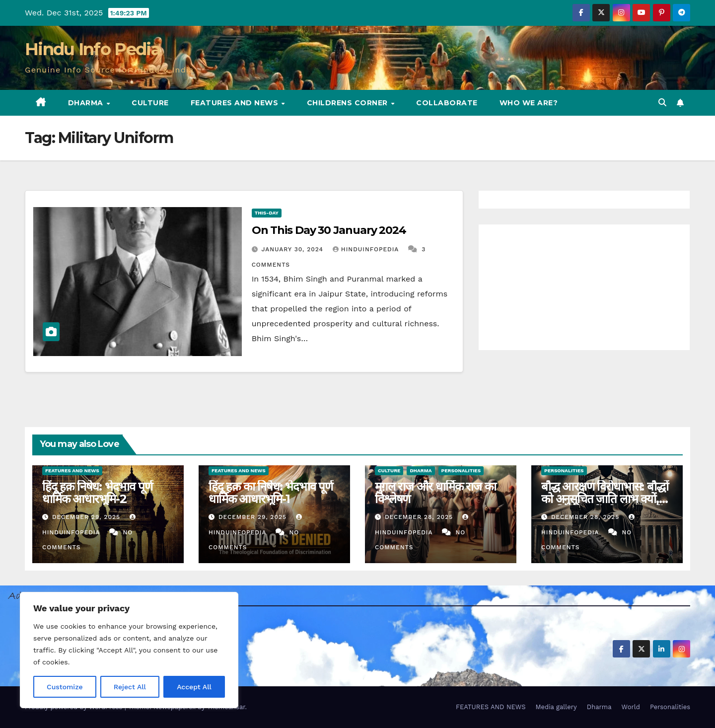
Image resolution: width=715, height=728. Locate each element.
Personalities (461, 471)
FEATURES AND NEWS (236, 103)
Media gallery (556, 707)
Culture (150, 103)
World (631, 707)
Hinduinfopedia (367, 249)
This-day (267, 213)
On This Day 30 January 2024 (329, 230)
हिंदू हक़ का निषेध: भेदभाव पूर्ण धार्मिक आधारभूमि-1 (271, 493)
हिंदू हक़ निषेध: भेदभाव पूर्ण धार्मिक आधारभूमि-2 (97, 493)
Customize (65, 687)
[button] (662, 103)
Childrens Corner (349, 103)
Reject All (130, 687)
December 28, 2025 (420, 517)
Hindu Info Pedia (93, 49)
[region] (129, 650)
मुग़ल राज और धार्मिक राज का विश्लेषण (435, 493)
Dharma (87, 103)
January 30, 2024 (294, 249)
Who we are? (529, 103)
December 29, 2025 (87, 517)
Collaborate (447, 103)
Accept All (194, 687)
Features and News (72, 471)
